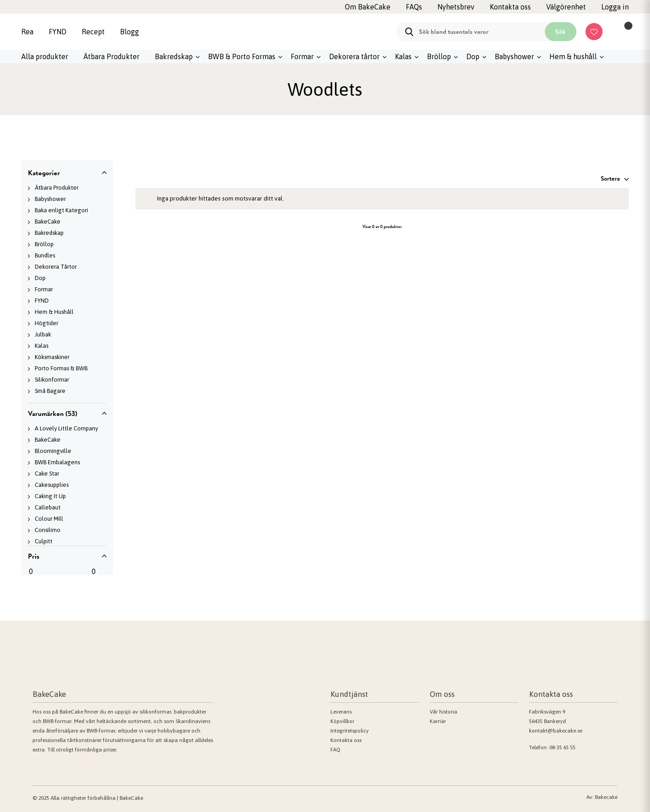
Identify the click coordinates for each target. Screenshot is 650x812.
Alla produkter (45, 56)
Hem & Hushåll (54, 312)
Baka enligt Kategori (61, 210)
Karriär (438, 721)
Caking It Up (50, 496)
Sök (560, 32)
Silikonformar (52, 380)
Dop (473, 56)
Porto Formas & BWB (61, 368)
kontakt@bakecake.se (556, 731)
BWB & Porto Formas (242, 56)
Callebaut (48, 507)
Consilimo (48, 530)
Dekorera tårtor (354, 56)
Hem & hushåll (573, 56)
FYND (58, 32)
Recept (93, 32)
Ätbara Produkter (111, 56)
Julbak (43, 334)
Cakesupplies (52, 485)
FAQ (335, 750)
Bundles (45, 255)
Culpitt (44, 541)
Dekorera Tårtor (56, 267)
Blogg (130, 32)
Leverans (341, 712)
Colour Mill (49, 519)
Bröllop (439, 56)
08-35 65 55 (562, 747)
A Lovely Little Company (66, 428)
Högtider (46, 323)
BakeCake (48, 222)
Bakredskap (174, 56)
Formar (302, 56)
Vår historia (443, 712)
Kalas (403, 56)
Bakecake (606, 797)
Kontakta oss (346, 740)
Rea (27, 32)
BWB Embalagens (57, 462)
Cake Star (47, 474)
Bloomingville (53, 451)
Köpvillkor (342, 721)
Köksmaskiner (52, 357)
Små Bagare (50, 391)
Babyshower (514, 56)
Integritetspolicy (350, 731)
